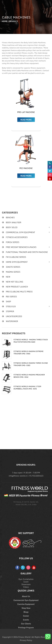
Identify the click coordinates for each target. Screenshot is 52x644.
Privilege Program (26, 628)
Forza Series (13, 242)
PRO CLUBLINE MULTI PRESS (19, 292)
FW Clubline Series (16, 257)
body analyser (14, 222)
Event (26, 582)
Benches (10, 218)
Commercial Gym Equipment (20, 232)
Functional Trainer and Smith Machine (27, 252)
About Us (26, 596)
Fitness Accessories (17, 237)
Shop (8, 302)
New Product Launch (17, 287)
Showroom (26, 584)
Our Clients (26, 624)
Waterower (12, 321)
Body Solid (12, 227)
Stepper (10, 311)
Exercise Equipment (26, 604)
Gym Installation (26, 579)
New (8, 277)
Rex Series (11, 297)
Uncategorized (14, 316)
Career (26, 616)
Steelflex (11, 306)
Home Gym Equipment (17, 262)
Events (26, 620)
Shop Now (26, 608)
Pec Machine (26, 168)
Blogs (26, 612)
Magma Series (13, 272)
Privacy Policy (26, 640)
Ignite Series (13, 267)
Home (5, 21)
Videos (26, 587)
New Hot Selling (14, 282)
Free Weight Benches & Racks (21, 247)
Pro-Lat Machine (26, 112)
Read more (26, 120)
